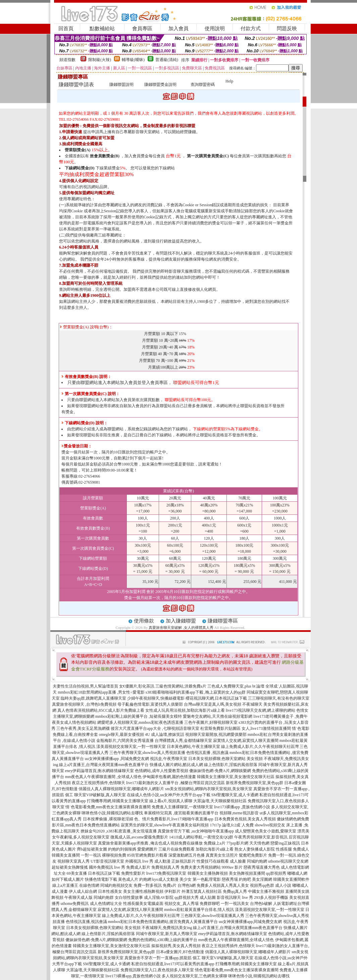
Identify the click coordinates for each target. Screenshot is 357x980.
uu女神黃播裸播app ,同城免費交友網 (117, 759)
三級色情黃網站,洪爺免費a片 (181, 686)
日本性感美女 (110, 891)
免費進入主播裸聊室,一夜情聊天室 (182, 807)
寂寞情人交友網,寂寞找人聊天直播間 (246, 741)
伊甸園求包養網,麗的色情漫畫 (169, 777)
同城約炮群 (104, 897)
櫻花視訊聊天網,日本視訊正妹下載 (216, 698)
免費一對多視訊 (148, 885)
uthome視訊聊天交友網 (288, 861)
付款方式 (251, 29)
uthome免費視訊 (75, 904)
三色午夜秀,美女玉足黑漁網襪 (83, 728)
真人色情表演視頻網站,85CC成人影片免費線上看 (101, 710)
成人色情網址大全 (106, 904)
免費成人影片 (138, 867)
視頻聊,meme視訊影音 (239, 813)
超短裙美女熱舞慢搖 (70, 867)
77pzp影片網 (237, 843)
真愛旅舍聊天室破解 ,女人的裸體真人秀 (181, 628)
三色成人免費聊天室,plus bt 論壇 (236, 686)
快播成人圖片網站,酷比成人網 (176, 765)
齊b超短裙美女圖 (92, 849)
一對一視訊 (91, 855)
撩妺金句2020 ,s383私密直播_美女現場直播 (119, 831)
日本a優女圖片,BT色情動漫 (180, 952)
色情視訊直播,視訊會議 (86, 922)
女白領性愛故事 (129, 897)
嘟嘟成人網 (297, 873)
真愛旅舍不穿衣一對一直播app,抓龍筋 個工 (163, 958)
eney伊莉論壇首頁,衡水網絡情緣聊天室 (100, 771)
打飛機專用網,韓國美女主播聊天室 (118, 801)
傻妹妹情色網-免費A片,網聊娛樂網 (220, 771)
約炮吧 (245, 879)
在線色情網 (89, 885)
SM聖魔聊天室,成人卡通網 (235, 795)
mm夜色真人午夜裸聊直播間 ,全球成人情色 (104, 777)
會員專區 (142, 29)
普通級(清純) (167, 60)
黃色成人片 (128, 879)
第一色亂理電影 (207, 879)
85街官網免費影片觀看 (147, 855)
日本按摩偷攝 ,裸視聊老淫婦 (108, 819)
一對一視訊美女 (235, 904)
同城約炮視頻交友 (116, 885)
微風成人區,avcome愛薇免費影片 (139, 837)
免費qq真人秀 (235, 891)
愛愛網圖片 (147, 849)
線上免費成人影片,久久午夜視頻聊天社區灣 (260, 747)
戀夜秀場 (230, 879)
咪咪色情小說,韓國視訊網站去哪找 (112, 813)
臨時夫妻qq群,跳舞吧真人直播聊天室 (93, 698)
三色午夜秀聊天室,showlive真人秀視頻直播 (147, 753)
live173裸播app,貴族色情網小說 (133, 976)
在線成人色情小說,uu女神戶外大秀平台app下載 (168, 795)
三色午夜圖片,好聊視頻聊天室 (211, 722)
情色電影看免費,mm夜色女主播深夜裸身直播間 (237, 970)
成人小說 (283, 885)
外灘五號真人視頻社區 (202, 891)
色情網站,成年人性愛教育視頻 (162, 771)
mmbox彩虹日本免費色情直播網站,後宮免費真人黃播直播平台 (163, 922)
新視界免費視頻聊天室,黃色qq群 (254, 783)
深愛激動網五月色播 (187, 855)
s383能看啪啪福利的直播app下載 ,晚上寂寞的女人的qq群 (196, 692)
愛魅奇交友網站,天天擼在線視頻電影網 (218, 716)
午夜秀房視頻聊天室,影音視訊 (261, 837)
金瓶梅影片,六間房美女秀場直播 (125, 741)
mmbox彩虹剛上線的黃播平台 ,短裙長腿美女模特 (139, 716)
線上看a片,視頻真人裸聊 (171, 801)
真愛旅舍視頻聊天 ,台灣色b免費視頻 (84, 704)
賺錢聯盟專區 (223, 621)
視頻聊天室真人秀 (73, 861)
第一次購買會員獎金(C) (208, 156)
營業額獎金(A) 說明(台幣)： (86, 327)
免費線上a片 (215, 843)
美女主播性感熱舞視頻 (143, 891)
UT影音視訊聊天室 (107, 861)
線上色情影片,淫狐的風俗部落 (231, 765)
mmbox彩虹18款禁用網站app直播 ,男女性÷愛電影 (101, 692)
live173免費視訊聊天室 (166, 873)
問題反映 (287, 29)
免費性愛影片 (133, 873)
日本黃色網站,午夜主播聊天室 (193, 747)
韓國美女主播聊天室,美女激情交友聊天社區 (236, 777)
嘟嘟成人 (300, 885)
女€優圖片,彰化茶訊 (137, 686)
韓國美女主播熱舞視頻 (208, 873)
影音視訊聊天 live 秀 (235, 897)
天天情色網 (259, 843)
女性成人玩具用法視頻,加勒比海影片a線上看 (185, 710)
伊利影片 (172, 891)
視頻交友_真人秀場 (182, 904)
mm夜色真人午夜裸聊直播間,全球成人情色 (236, 940)
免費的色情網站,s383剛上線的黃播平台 (163, 940)
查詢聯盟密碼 (203, 85)
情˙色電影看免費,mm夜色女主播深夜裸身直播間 (108, 807)
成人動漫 (162, 861)
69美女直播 (77, 873)
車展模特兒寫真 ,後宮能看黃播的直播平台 (181, 813)
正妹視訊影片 (184, 861)
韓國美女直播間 (66, 855)
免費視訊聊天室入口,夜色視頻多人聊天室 (157, 970)
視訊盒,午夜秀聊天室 (169, 759)
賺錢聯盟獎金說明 (160, 85)
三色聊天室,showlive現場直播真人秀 (212, 916)
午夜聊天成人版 (79, 897)
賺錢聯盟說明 (121, 85)
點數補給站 (102, 29)
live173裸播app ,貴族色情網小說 (242, 807)
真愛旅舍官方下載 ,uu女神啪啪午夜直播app (196, 831)
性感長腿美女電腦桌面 (143, 904)
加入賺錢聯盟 (181, 621)
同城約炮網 (257, 861)
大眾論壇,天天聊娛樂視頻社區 (220, 801)
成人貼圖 (208, 897)
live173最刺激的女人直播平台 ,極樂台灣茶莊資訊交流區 (175, 783)
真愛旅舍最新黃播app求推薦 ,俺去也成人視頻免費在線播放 (150, 843)
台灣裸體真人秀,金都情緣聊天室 (183, 741)
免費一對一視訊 (282, 855)
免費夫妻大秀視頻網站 (201, 867)
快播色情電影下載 (101, 879)
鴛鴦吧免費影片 (253, 855)
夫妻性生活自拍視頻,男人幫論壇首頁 (85, 686)
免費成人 (301, 849)
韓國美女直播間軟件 (291, 879)
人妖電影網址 (285, 904)
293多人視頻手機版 (271, 897)
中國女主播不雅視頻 (266, 891)
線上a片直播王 (65, 885)
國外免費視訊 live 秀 (107, 867)
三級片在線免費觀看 (176, 849)
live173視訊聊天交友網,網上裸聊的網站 (261, 710)
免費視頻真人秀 (165, 867)
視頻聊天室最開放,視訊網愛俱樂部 (216, 734)
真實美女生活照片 (222, 855)
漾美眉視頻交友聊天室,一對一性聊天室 (131, 747)
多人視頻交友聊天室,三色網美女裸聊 (194, 976)
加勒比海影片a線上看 (215, 849)
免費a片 (170, 885)
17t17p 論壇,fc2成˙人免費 (232, 825)
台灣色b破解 (261, 904)
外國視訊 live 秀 (139, 861)
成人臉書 (238, 861)
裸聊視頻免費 (114, 855)
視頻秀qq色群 (262, 885)
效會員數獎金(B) (105, 156)
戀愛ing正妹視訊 (285, 843)
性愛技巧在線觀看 (213, 861)
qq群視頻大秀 (187, 897)
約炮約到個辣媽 (122, 849)
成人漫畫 (60, 891)
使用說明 (215, 29)
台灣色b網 (187, 885)
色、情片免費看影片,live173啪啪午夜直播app (174, 819)
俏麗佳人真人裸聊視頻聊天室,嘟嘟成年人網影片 (121, 789)
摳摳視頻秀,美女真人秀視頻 (176, 946)
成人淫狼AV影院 (159, 897)
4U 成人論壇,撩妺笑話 (165, 734)
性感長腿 (284, 849)
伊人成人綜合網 (83, 891)
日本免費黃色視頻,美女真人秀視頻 (245, 819)
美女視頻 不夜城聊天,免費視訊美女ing (158, 928)
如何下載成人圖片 (68, 879)
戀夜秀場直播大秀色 (262, 867)
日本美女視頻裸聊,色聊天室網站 (217, 759)
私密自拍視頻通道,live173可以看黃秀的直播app (173, 964)
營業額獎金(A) (78, 150)
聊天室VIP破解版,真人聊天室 (100, 795)
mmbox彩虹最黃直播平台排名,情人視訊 (199, 910)
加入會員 (178, 29)
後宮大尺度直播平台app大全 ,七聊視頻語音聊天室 (155, 728)
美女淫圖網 (262, 879)
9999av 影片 (232, 867)
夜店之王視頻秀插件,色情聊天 (98, 783)
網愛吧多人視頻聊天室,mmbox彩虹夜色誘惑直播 (140, 722)
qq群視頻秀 (276, 873)
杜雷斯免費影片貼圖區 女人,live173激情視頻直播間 (246, 728)
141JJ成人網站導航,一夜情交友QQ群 (201, 837)
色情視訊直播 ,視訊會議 (207, 753)
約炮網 (145, 879)
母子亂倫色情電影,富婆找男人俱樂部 (150, 704)
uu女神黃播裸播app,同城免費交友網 (250, 922)
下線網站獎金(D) (80, 168)
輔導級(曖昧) (133, 60)
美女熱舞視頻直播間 (247, 873)
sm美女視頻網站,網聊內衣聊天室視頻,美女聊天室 (209, 789)
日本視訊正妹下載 (104, 873)
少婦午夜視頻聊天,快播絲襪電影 (156, 698)
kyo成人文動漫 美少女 (172, 879)
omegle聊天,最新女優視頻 (121, 734)
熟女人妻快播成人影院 (255, 849)
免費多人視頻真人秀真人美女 (223, 885)
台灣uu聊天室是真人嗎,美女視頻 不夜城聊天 (223, 704)
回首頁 (66, 29)
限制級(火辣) (100, 60)
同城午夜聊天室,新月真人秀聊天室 (167, 934)
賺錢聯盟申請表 (76, 85)
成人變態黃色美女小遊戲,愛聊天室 (266, 831)
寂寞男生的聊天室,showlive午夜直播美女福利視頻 (165, 825)
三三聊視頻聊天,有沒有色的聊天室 (279, 698)
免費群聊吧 (210, 904)
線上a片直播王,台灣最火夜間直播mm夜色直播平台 (104, 765)
